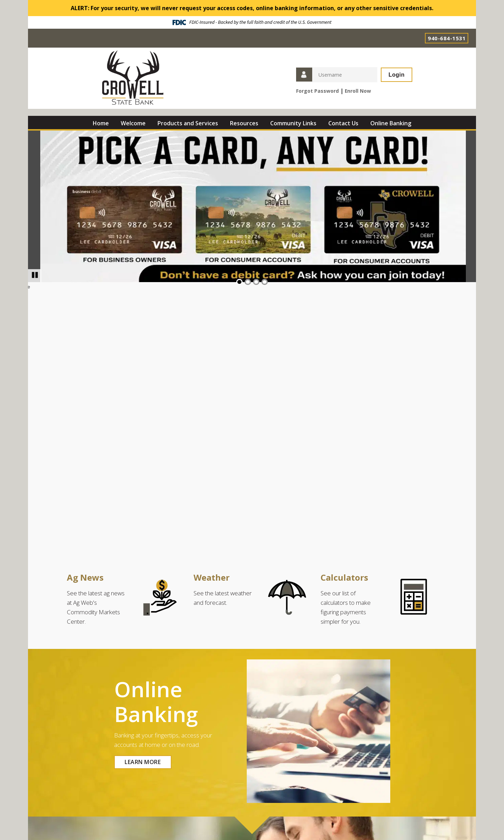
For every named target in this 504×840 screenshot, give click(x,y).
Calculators (344, 577)
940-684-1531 (447, 38)
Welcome (133, 123)
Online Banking (391, 123)
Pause (37, 275)
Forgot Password (317, 91)
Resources (244, 123)
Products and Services (188, 123)
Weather (212, 577)
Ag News (85, 577)
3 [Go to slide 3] (256, 282)
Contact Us (343, 123)
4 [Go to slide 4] (265, 282)
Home (101, 123)
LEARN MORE (143, 762)
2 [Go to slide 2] (248, 282)
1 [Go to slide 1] (239, 282)
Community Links (293, 123)
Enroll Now (358, 91)
